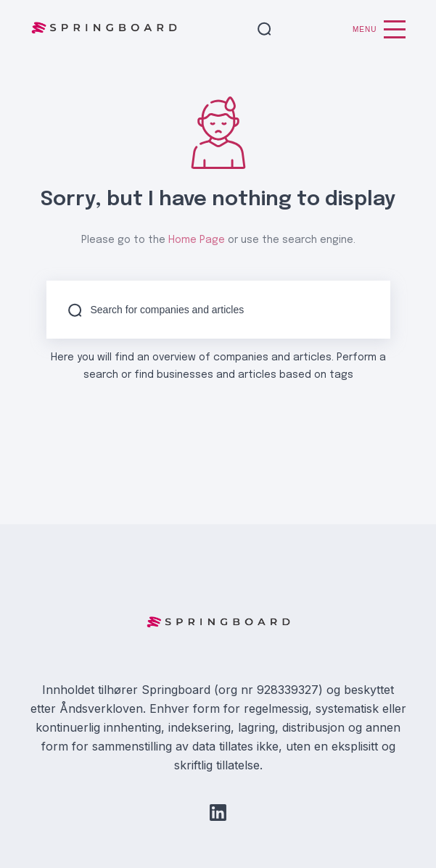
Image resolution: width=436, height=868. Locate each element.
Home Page (197, 240)
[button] (264, 30)
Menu (379, 29)
